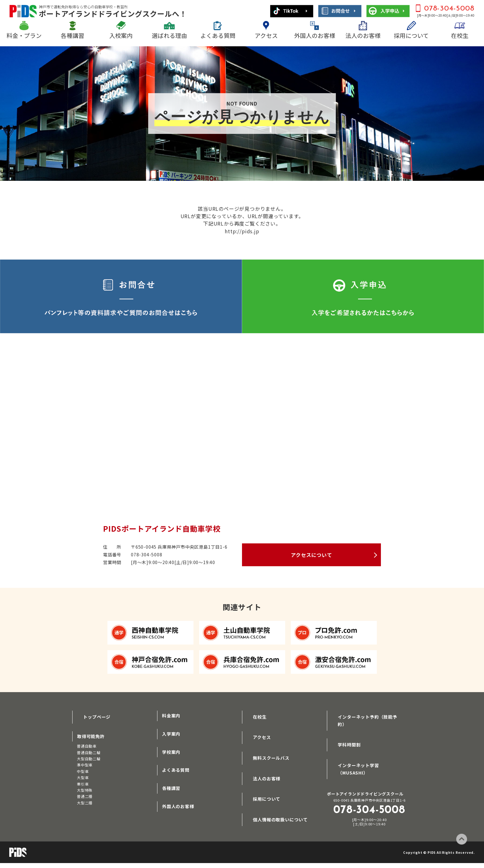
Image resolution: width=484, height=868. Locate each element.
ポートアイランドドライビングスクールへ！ (113, 11)
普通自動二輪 (89, 749)
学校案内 (171, 751)
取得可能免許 (91, 733)
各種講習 (73, 35)
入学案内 (171, 733)
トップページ (91, 715)
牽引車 (83, 781)
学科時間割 (343, 733)
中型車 (83, 768)
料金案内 (171, 715)
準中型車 (85, 762)
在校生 (460, 35)
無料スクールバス (265, 751)
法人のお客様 (363, 35)
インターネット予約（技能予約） (366, 715)
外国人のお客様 (315, 35)
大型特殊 (85, 787)
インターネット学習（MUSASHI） (367, 751)
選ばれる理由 (169, 35)
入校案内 (121, 35)
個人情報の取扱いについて (274, 805)
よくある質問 (218, 35)
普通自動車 (87, 743)
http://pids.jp (242, 231)
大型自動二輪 (89, 756)
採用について (411, 35)
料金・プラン (24, 35)
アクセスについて (311, 554)
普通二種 (85, 793)
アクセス (266, 35)
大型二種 (85, 800)
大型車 (83, 774)
